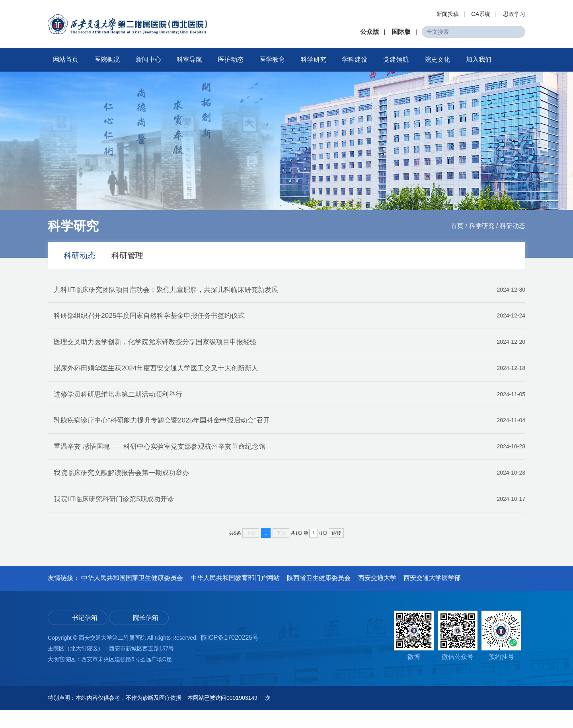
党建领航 (396, 59)
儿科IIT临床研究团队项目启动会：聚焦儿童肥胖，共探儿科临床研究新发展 (289, 291)
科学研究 (314, 59)
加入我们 (479, 59)
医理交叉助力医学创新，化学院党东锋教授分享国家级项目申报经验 (289, 347)
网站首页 (66, 59)
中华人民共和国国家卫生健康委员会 (132, 597)
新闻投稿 (448, 14)
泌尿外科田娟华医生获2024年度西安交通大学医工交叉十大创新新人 (289, 376)
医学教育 (272, 59)
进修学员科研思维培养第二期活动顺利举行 (289, 404)
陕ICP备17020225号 (230, 656)
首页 (457, 226)
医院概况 (107, 59)
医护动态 (231, 59)
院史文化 (437, 59)
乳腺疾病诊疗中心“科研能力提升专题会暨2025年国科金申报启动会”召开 (289, 432)
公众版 (370, 32)
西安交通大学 (377, 597)
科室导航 (189, 59)
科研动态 (513, 226)
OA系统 (481, 14)
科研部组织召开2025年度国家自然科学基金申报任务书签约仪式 (289, 319)
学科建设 (355, 59)
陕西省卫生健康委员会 (319, 597)
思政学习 (514, 14)
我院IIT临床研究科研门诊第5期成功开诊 (289, 517)
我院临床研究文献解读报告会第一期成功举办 (289, 489)
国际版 (401, 32)
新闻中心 (148, 59)
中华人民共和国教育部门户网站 (235, 597)
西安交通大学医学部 (432, 597)
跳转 (336, 552)
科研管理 (127, 255)
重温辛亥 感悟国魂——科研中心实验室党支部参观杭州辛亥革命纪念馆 (289, 460)
